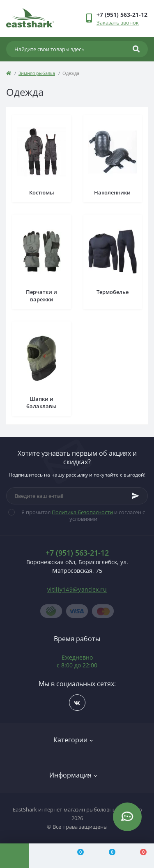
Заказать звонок (118, 23)
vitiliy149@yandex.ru (77, 589)
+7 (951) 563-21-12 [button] (77, 553)
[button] (122, 15)
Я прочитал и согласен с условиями (82, 515)
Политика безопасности (82, 512)
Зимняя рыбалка (37, 73)
